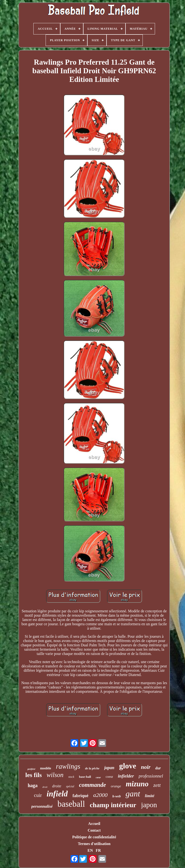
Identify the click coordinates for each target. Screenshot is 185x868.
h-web (116, 796)
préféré (31, 769)
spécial (70, 786)
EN (90, 850)
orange (116, 786)
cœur (98, 777)
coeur (109, 777)
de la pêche (92, 768)
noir (146, 767)
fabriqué (80, 796)
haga (33, 785)
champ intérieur (113, 805)
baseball (71, 804)
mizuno (137, 784)
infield (57, 794)
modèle (46, 768)
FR (98, 850)
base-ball (85, 777)
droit (45, 787)
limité (150, 796)
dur (158, 768)
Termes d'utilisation (94, 844)
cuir (38, 795)
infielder (126, 776)
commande (92, 785)
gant (133, 794)
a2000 (100, 795)
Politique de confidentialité (94, 837)
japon (149, 805)
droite (57, 786)
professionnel (151, 776)
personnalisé (42, 806)
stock (71, 777)
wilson (55, 775)
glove (128, 766)
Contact (94, 830)
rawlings (68, 766)
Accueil (94, 824)
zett (157, 785)
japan (109, 768)
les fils (33, 775)
